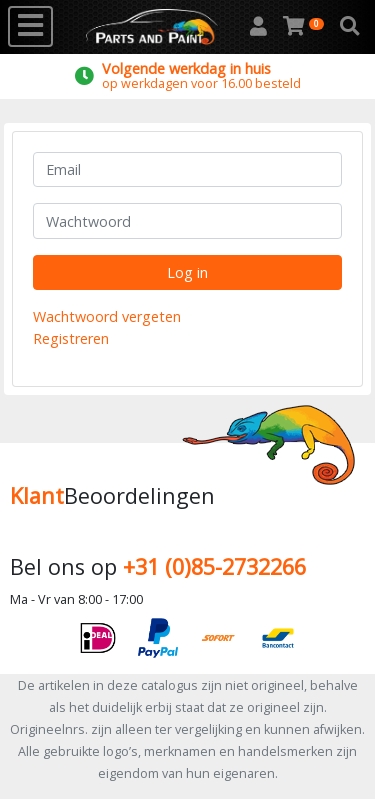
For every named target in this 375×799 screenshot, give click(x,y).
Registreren (71, 338)
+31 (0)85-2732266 (214, 566)
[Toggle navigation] (30, 26)
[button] (349, 27)
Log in (187, 272)
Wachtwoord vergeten (107, 316)
